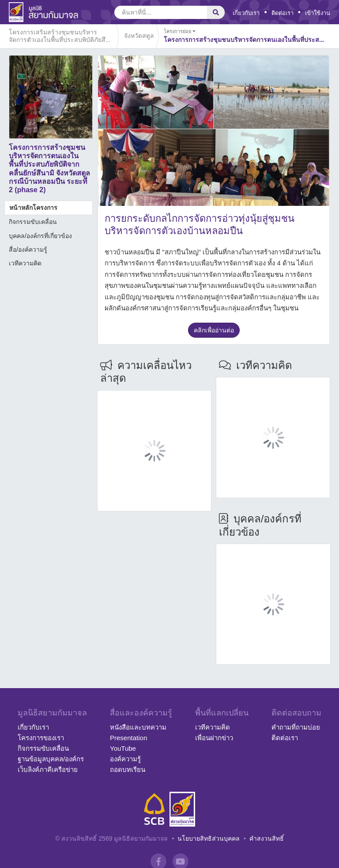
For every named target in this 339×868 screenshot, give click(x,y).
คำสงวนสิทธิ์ (267, 838)
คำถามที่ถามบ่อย (296, 727)
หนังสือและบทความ (138, 727)
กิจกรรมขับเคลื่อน (33, 222)
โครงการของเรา (41, 738)
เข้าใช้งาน (318, 13)
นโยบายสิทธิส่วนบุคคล (209, 838)
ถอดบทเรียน (128, 769)
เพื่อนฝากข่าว (214, 738)
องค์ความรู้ (125, 759)
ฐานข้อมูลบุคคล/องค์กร (51, 759)
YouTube (123, 748)
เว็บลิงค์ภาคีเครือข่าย (48, 769)
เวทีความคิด (25, 263)
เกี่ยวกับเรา (246, 13)
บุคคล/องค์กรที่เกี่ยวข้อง (40, 236)
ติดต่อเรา (282, 13)
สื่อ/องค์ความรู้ (28, 250)
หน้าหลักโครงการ (33, 208)
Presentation (128, 738)
